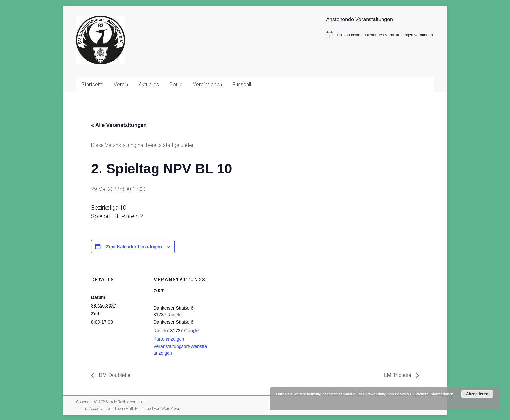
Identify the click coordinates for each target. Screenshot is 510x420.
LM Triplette (398, 375)
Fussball (242, 84)
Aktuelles (149, 84)
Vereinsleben (208, 84)
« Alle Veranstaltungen (119, 125)
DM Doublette (114, 375)
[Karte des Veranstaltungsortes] (250, 309)
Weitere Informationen (435, 394)
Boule (176, 84)
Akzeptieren (477, 394)
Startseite (92, 84)
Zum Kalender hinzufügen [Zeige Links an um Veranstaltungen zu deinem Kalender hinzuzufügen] (134, 247)
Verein (121, 84)
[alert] (380, 35)
